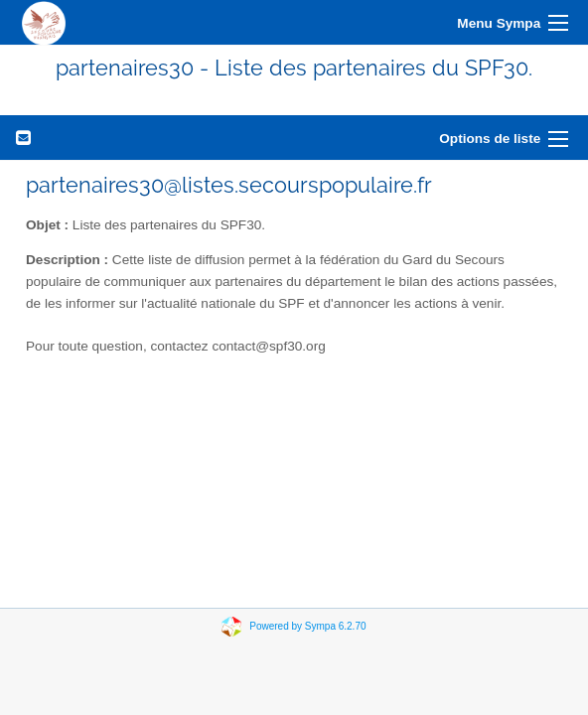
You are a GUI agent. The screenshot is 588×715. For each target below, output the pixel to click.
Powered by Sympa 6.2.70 (307, 626)
